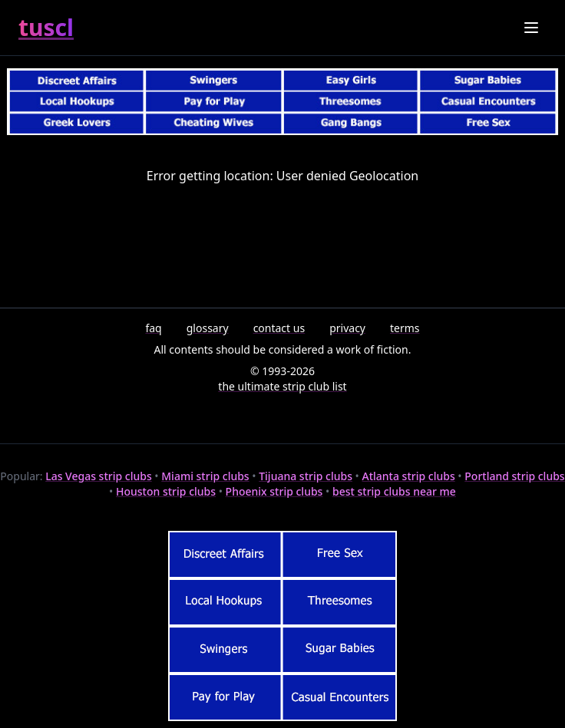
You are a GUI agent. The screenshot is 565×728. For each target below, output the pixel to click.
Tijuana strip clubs (306, 476)
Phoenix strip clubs (274, 491)
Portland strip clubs (514, 476)
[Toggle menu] (531, 28)
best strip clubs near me (394, 491)
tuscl (46, 28)
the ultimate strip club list (282, 386)
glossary (208, 328)
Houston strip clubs (166, 491)
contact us (279, 328)
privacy (347, 328)
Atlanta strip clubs (409, 476)
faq (153, 328)
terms (405, 328)
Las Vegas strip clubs (99, 476)
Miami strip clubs (205, 476)
